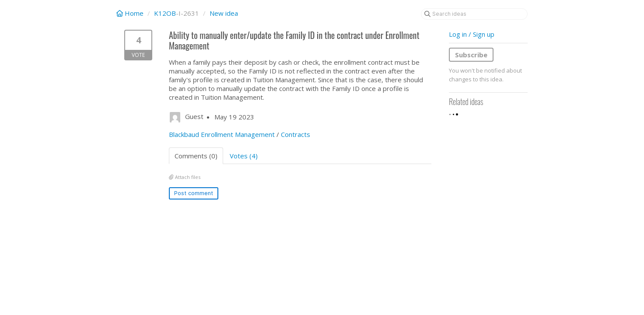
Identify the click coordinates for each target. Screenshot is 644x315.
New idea (224, 13)
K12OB (165, 13)
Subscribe (471, 55)
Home (131, 13)
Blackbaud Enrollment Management (222, 134)
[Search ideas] (474, 14)
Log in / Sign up (472, 34)
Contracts (296, 134)
